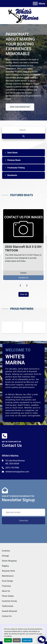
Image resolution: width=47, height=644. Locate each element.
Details (23, 273)
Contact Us (23, 278)
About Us (6, 591)
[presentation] (20, 285)
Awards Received (9, 611)
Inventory (6, 551)
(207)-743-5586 (12, 468)
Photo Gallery (8, 596)
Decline (17, 640)
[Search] (23, 130)
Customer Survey (9, 601)
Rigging (5, 566)
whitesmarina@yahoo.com (17, 472)
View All (24, 294)
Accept (8, 640)
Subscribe (24, 521)
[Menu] (35, 4)
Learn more (27, 640)
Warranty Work (8, 571)
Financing (6, 586)
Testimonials (8, 606)
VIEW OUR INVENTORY (20, 107)
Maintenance (8, 576)
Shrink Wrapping (9, 561)
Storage (5, 556)
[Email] (23, 512)
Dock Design (7, 581)
